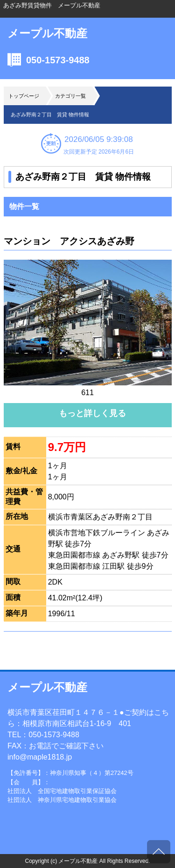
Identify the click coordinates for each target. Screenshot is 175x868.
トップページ (24, 96)
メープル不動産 (47, 33)
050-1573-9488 (58, 60)
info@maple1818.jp (40, 757)
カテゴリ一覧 (70, 96)
